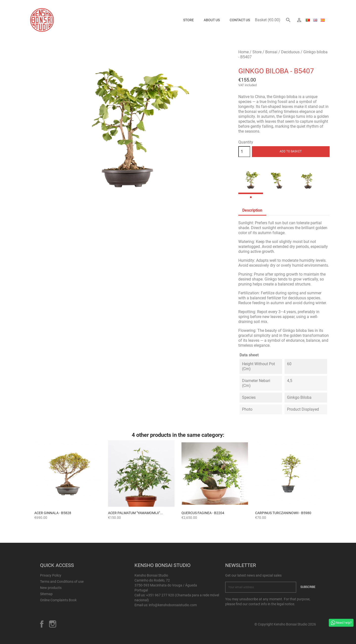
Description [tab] (252, 210)
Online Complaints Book (58, 600)
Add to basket (291, 151)
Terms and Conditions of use (62, 582)
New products (51, 588)
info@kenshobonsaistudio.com (173, 605)
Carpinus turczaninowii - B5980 (283, 513)
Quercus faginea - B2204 (203, 513)
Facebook (42, 624)
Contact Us (240, 20)
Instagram (53, 624)
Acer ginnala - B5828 (53, 513)
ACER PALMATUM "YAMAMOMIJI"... (135, 513)
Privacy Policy (51, 575)
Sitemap (46, 594)
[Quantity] (244, 152)
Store (189, 20)
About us (212, 20)
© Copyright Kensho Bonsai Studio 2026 (285, 624)
